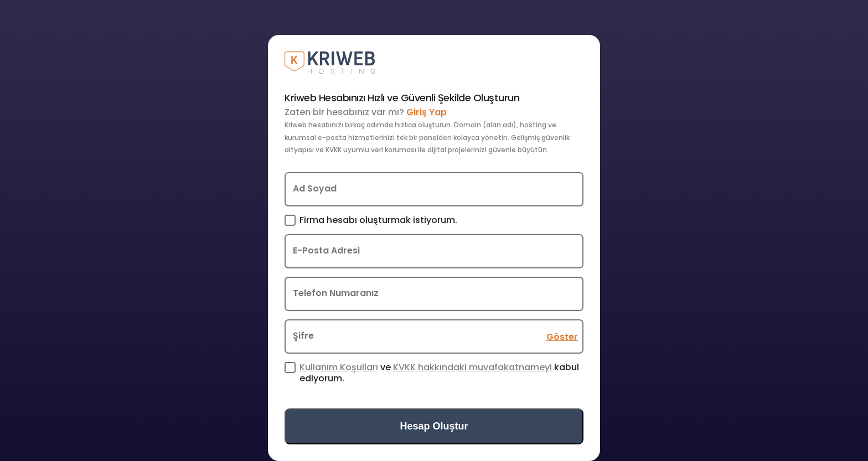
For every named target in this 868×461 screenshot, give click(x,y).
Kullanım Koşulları (339, 367)
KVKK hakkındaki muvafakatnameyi (472, 367)
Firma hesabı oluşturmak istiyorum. (378, 220)
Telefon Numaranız (336, 293)
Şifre (303, 336)
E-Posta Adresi (326, 250)
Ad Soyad (315, 188)
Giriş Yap (427, 112)
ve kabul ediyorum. (439, 372)
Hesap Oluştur (434, 426)
